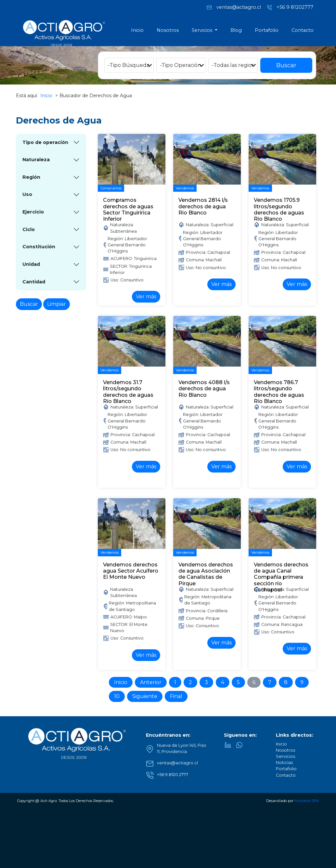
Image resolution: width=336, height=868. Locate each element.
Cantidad (34, 282)
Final (176, 696)
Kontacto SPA (307, 801)
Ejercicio (33, 212)
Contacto (303, 30)
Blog (236, 30)
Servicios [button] (203, 30)
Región (31, 177)
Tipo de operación (45, 142)
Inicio (137, 30)
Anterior (151, 682)
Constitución (39, 247)
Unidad (31, 264)
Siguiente (145, 696)
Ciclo (29, 229)
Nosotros (168, 30)
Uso (27, 194)
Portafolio (267, 30)
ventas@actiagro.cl (239, 7)
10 (117, 696)
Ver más (146, 297)
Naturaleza (36, 160)
